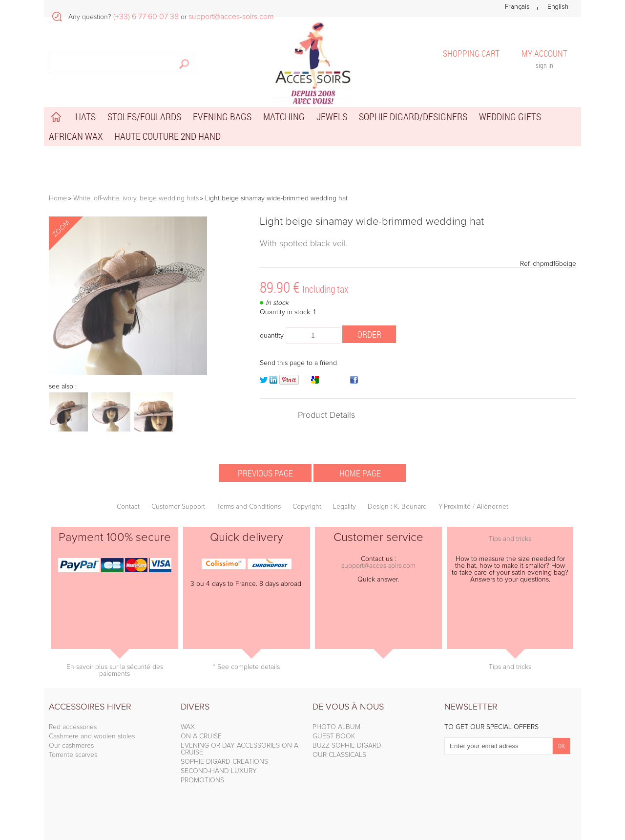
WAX (188, 727)
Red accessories (73, 727)
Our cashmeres (71, 746)
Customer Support (178, 507)
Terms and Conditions (249, 507)
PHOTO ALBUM (336, 727)
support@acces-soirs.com (378, 566)
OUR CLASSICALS (339, 755)
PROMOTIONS (202, 780)
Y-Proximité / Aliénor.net (473, 507)
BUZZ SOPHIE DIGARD (347, 746)
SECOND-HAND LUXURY (219, 771)
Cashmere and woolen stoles (92, 736)
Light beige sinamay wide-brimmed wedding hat (372, 222)
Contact (128, 507)
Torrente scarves (73, 755)
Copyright (307, 507)
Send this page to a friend (298, 363)
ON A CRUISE (201, 736)
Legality (344, 507)
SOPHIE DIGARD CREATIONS (224, 762)
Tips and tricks (510, 539)
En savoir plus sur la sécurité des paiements (115, 670)
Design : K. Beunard (397, 507)
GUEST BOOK (334, 736)
